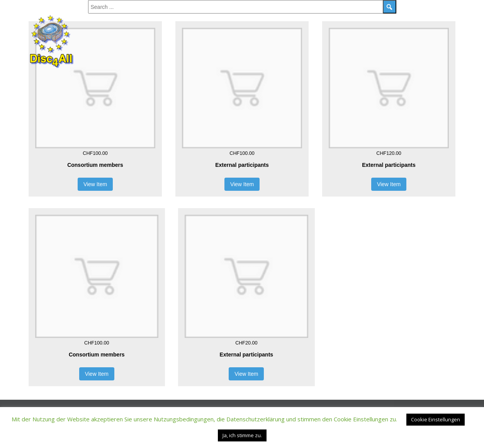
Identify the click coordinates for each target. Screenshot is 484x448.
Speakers (160, 18)
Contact (364, 18)
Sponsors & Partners (261, 18)
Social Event (202, 18)
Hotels (427, 18)
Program (123, 18)
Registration (321, 18)
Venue (397, 18)
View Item (95, 184)
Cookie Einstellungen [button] (436, 419)
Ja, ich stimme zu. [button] (242, 435)
